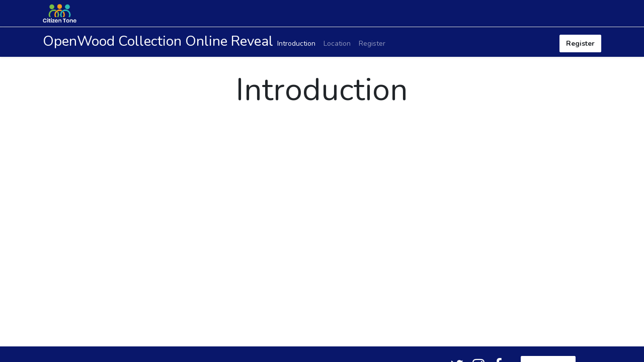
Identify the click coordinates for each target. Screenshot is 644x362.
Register (580, 43)
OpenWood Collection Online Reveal (158, 41)
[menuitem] (296, 43)
